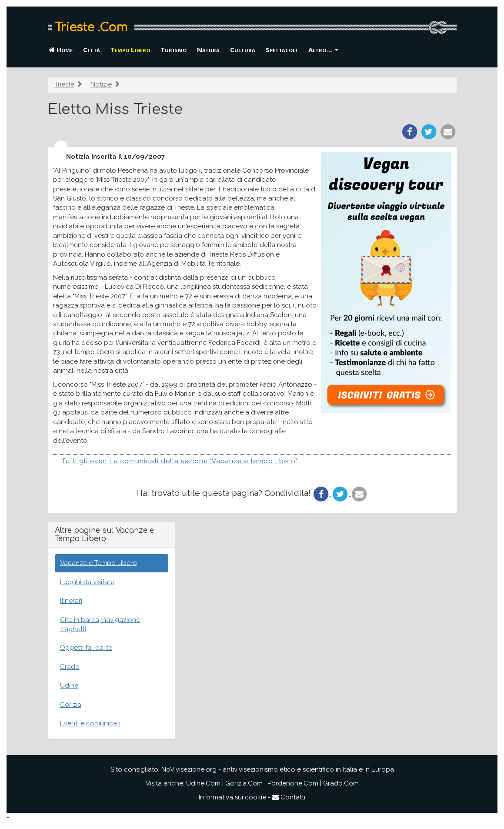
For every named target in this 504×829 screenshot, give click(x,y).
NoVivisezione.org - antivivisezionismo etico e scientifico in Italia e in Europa (278, 769)
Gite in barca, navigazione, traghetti (101, 624)
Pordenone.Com (293, 783)
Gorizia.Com (244, 783)
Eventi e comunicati (90, 723)
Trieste (64, 84)
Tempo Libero (130, 50)
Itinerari (71, 601)
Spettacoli (282, 50)
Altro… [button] (323, 50)
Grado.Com (341, 783)
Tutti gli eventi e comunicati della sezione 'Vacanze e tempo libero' (179, 461)
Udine (69, 685)
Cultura (243, 50)
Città (92, 50)
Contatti (289, 797)
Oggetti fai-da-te (86, 648)
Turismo (174, 50)
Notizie (101, 84)
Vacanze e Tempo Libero (98, 563)
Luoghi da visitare (87, 582)
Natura (208, 50)
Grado (70, 667)
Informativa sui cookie (232, 797)
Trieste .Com (91, 27)
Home (61, 50)
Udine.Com (203, 783)
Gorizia (71, 705)
